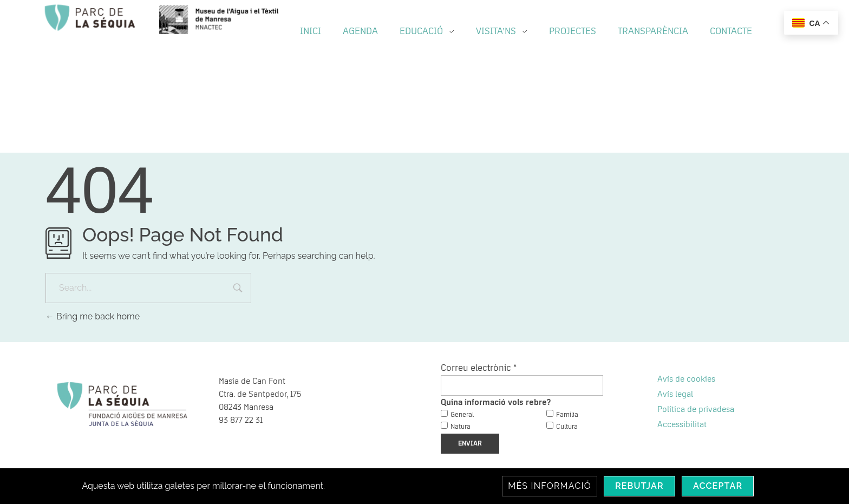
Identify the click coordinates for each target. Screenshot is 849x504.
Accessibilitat (682, 424)
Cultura (567, 427)
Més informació (550, 486)
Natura (461, 427)
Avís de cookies (686, 379)
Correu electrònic (479, 368)
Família (567, 415)
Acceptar (718, 486)
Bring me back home (93, 316)
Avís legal (675, 394)
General (462, 415)
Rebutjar (639, 486)
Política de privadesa (696, 409)
